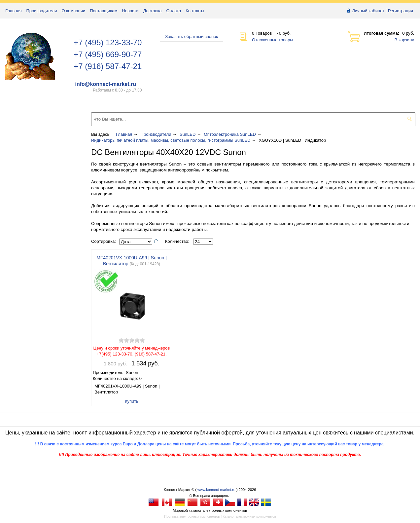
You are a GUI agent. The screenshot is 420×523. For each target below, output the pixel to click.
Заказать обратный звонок (192, 37)
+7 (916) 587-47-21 (108, 66)
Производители (41, 11)
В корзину (404, 40)
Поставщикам (104, 11)
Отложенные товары (273, 40)
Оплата (174, 11)
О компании (74, 11)
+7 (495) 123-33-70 (108, 42)
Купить (132, 401)
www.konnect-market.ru (216, 490)
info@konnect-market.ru (105, 84)
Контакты (195, 11)
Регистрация (401, 11)
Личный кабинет (368, 11)
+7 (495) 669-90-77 (108, 54)
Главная (13, 11)
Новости (130, 11)
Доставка (153, 11)
